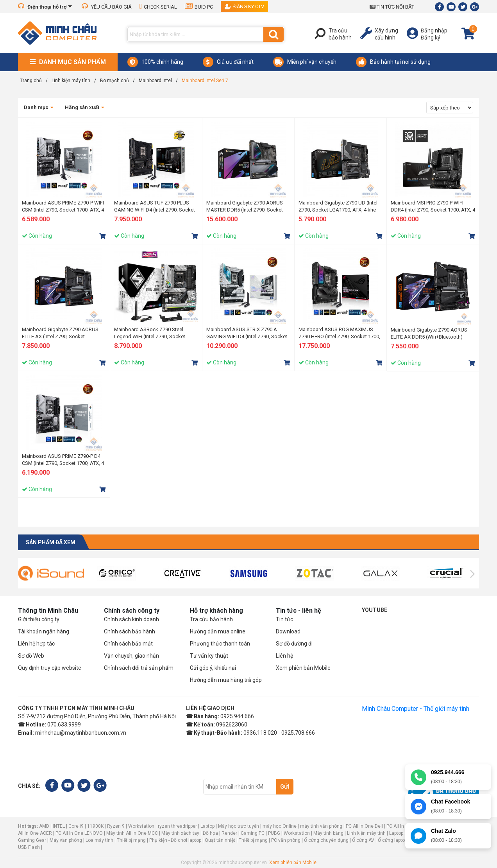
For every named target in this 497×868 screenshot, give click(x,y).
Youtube (375, 610)
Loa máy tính (99, 840)
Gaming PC (253, 833)
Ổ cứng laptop (392, 840)
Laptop (207, 826)
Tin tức (284, 619)
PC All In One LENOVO (79, 833)
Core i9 (76, 826)
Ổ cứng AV (363, 840)
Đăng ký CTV (244, 6)
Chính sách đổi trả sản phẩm (139, 668)
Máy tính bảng (328, 833)
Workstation (141, 826)
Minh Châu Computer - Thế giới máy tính (416, 709)
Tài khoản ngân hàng (44, 631)
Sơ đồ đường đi (294, 644)
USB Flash (29, 847)
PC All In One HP (404, 826)
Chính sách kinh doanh (131, 619)
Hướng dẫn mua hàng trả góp (226, 680)
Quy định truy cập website (50, 668)
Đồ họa (210, 833)
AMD (44, 826)
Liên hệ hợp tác (36, 644)
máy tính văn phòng (321, 826)
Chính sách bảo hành (130, 631)
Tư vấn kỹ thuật (209, 656)
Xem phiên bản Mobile (303, 668)
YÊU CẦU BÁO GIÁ (107, 7)
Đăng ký (431, 38)
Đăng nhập (434, 30)
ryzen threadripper (177, 826)
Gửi (285, 787)
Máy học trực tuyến (239, 826)
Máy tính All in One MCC (132, 833)
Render (229, 833)
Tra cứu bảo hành (211, 619)
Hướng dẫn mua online (218, 631)
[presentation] (24, 574)
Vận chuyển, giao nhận (131, 656)
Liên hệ (284, 656)
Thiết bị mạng (131, 840)
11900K (95, 826)
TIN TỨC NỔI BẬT (392, 7)
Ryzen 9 (116, 826)
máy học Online (280, 826)
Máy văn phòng (66, 840)
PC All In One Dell (364, 826)
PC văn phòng (286, 840)
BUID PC (199, 7)
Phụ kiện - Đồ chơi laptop (175, 840)
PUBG (274, 833)
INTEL (59, 826)
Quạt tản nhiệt (220, 840)
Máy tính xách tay (180, 833)
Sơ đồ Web (31, 656)
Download (288, 631)
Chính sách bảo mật (128, 644)
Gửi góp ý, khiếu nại (213, 668)
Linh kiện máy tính (366, 833)
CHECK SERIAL (158, 7)
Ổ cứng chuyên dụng (326, 840)
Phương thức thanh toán (220, 644)
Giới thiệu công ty (39, 619)
